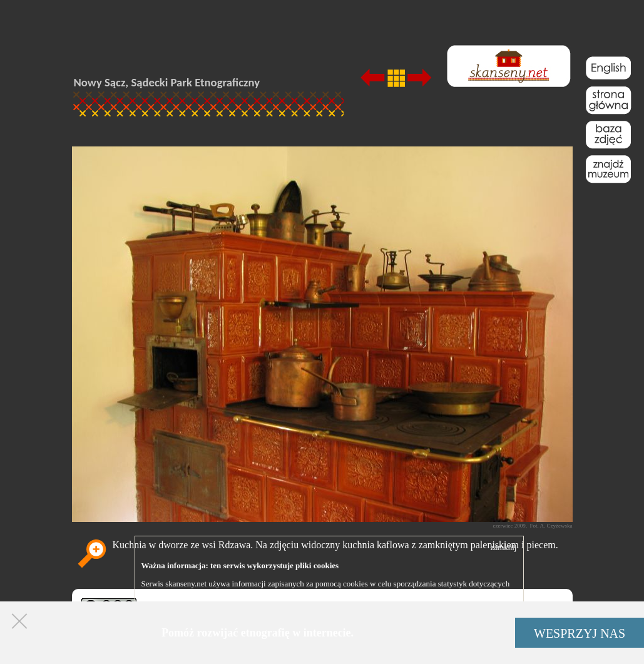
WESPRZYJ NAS (580, 633)
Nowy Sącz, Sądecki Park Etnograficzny (167, 82)
